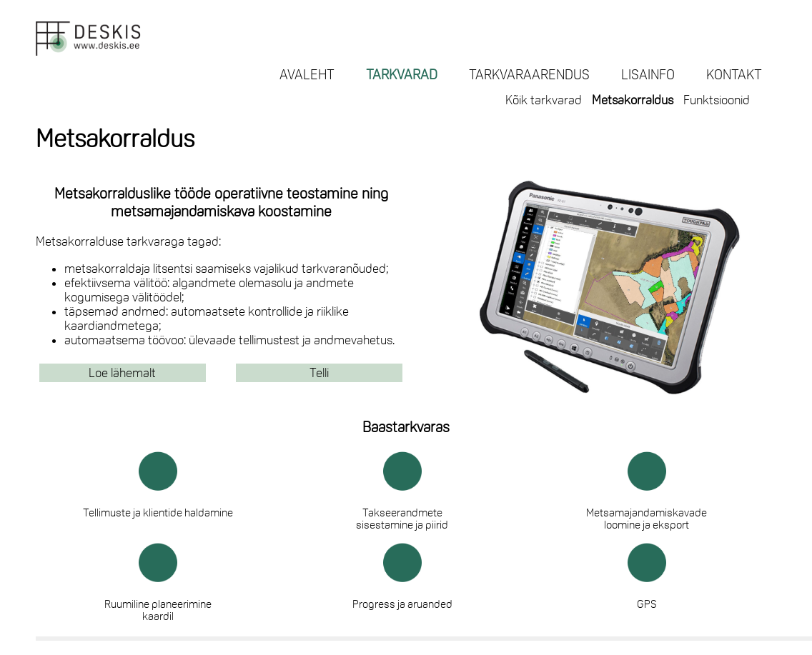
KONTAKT (734, 74)
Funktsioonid (717, 100)
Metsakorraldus (633, 100)
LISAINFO (648, 74)
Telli (319, 373)
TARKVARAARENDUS (529, 74)
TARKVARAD (402, 74)
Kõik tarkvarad (544, 100)
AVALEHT (307, 74)
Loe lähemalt (122, 373)
